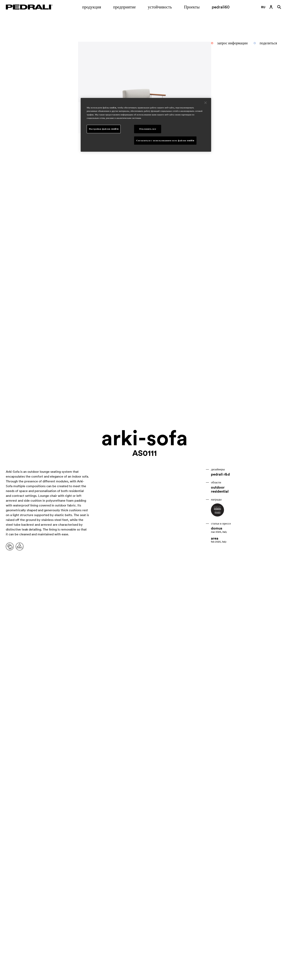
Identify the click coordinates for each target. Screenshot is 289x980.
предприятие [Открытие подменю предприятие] (125, 7)
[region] (146, 125)
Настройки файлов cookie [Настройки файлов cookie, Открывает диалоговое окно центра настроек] (104, 129)
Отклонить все (148, 129)
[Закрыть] (206, 103)
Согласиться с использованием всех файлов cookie (165, 140)
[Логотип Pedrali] (29, 7)
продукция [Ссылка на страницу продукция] (92, 7)
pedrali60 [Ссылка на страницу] (221, 7)
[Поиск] (279, 7)
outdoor (218, 487)
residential (220, 491)
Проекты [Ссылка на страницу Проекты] (192, 7)
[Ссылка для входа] (271, 7)
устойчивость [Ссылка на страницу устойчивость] (160, 7)
